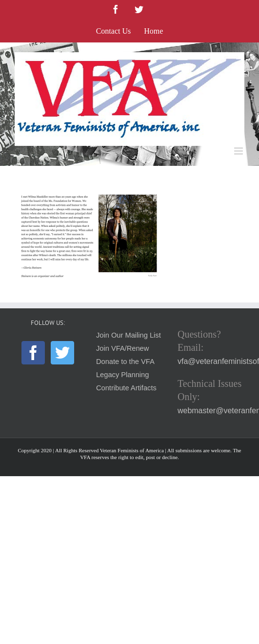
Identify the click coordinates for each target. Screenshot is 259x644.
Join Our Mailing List (129, 335)
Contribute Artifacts (126, 388)
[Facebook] (33, 353)
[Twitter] (62, 353)
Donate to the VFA (125, 362)
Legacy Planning (122, 375)
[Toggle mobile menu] (239, 151)
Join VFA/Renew (122, 348)
